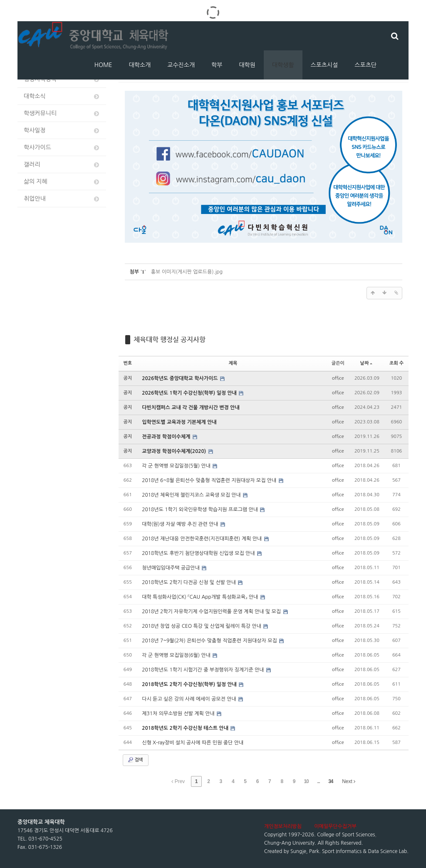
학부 (217, 65)
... (318, 781)
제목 (233, 363)
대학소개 (140, 65)
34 (331, 781)
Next (349, 781)
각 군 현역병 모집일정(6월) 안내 (177, 655)
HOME (103, 65)
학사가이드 (62, 148)
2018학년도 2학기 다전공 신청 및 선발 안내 (189, 582)
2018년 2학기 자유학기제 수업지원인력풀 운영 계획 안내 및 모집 (212, 612)
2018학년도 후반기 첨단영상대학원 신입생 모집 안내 (199, 553)
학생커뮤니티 (62, 113)
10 (306, 781)
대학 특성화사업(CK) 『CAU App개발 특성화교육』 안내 (201, 597)
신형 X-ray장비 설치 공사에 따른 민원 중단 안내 (193, 743)
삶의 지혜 (62, 182)
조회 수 (396, 363)
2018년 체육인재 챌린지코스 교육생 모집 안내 (192, 495)
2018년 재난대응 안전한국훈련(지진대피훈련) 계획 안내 (202, 539)
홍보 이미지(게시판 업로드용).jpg (187, 272)
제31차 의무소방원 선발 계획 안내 (179, 714)
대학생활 (283, 65)
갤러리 (62, 165)
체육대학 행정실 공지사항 (170, 339)
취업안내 (62, 199)
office (338, 378)
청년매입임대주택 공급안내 (171, 568)
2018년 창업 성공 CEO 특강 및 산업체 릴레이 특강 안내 (202, 626)
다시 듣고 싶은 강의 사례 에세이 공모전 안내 (190, 699)
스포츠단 (365, 65)
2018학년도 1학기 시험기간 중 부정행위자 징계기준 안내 (204, 670)
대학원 (247, 65)
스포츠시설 (324, 65)
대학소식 (62, 96)
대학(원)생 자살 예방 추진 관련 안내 (181, 524)
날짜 (367, 363)
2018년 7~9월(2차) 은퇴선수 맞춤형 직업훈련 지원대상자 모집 (210, 641)
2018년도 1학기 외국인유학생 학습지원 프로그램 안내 (201, 510)
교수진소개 (181, 65)
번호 (128, 363)
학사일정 (62, 131)
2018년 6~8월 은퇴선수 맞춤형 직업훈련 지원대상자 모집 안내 (210, 480)
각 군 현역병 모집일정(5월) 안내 (177, 466)
